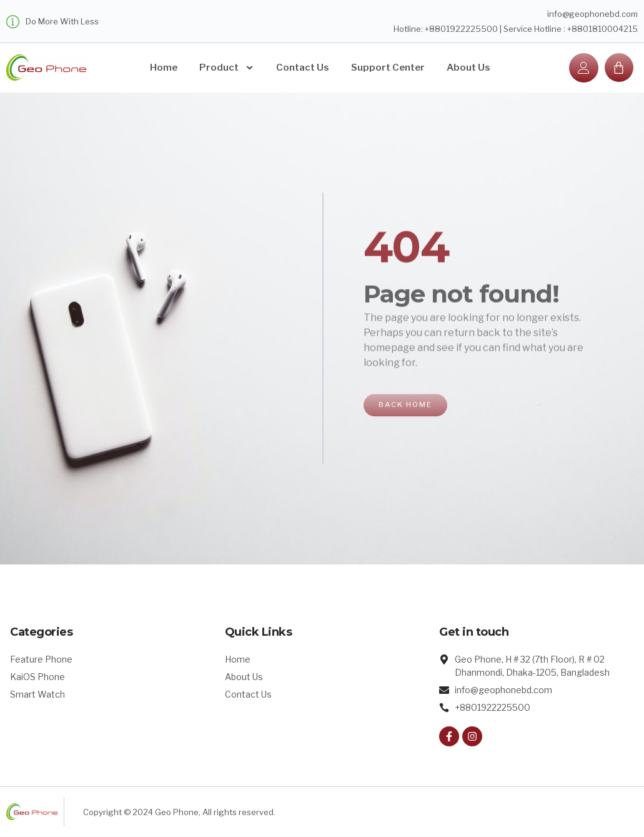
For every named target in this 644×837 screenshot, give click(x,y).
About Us (468, 68)
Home (164, 68)
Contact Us (303, 68)
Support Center (388, 68)
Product (227, 68)
